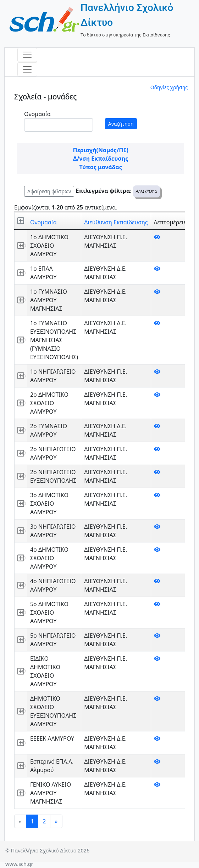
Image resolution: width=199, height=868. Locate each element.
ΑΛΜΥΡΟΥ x (147, 191)
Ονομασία (37, 114)
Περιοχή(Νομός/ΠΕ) (101, 150)
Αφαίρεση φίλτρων (49, 191)
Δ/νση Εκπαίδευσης (101, 159)
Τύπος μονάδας (101, 167)
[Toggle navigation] (27, 55)
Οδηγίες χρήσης (169, 87)
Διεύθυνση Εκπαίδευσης (116, 222)
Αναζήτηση (121, 124)
